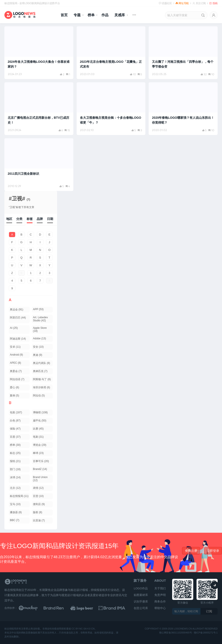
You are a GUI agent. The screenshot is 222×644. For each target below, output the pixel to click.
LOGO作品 (141, 588)
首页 (64, 15)
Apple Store (40, 329)
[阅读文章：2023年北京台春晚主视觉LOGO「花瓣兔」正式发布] (111, 53)
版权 (38, 512)
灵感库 (120, 15)
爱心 (14, 387)
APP (38, 309)
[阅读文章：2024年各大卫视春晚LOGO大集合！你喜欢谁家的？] (39, 53)
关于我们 (160, 588)
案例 (14, 396)
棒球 (38, 453)
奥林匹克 (40, 371)
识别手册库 (141, 602)
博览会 (40, 445)
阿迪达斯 (18, 339)
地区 (9, 219)
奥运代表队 (42, 363)
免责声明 (160, 595)
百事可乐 (41, 461)
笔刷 (38, 437)
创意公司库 (141, 608)
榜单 (91, 15)
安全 (38, 347)
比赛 (38, 429)
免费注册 (191, 551)
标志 (15, 453)
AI (14, 328)
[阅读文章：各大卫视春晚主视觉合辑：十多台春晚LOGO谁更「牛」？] (111, 109)
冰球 (15, 477)
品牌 (40, 219)
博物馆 (40, 412)
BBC (15, 520)
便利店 (39, 504)
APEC (15, 363)
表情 (38, 488)
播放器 (16, 512)
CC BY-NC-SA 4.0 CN (83, 629)
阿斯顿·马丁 (42, 379)
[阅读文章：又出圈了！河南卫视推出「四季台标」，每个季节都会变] (183, 53)
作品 (105, 15)
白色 (15, 421)
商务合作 (160, 602)
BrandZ (40, 469)
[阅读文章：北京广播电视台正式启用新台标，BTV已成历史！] (39, 109)
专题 (77, 15)
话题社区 (165, 3)
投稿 (213, 3)
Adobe (39, 338)
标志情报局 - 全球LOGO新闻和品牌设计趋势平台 (32, 3)
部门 (15, 469)
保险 (15, 429)
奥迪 (38, 355)
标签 (30, 219)
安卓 (15, 347)
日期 (50, 219)
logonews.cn (183, 629)
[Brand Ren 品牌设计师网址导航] (60, 608)
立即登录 (213, 551)
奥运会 (17, 309)
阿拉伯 (39, 396)
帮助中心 (160, 608)
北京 (15, 488)
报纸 (15, 461)
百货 (38, 496)
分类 (19, 219)
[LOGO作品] (87, 608)
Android (16, 355)
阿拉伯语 (17, 379)
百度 (15, 437)
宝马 (15, 504)
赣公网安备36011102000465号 (176, 633)
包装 (16, 412)
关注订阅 (199, 3)
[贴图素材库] (32, 608)
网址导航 (182, 3)
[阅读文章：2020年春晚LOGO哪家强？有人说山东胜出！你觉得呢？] (183, 109)
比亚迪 (39, 520)
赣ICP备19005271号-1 (206, 633)
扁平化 (40, 421)
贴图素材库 (141, 595)
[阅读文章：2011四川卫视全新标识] (39, 165)
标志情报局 (19, 496)
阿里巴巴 (18, 318)
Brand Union (40, 479)
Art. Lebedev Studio (40, 319)
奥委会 (16, 371)
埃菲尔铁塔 (42, 387)
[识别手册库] (114, 608)
